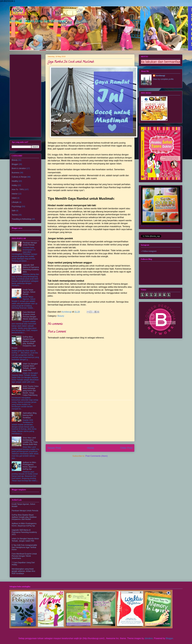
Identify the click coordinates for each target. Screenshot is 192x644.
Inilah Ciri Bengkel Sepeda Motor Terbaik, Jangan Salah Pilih (30, 367)
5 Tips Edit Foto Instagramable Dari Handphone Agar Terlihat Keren (24, 547)
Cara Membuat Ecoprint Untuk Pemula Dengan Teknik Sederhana (30, 315)
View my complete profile (163, 79)
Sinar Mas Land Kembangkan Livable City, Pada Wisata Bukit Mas (30, 441)
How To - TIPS (18, 189)
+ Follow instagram (149, 251)
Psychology (17, 206)
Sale (14, 211)
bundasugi (160, 76)
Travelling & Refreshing (21, 219)
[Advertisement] (90, 421)
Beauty (61, 316)
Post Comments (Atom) (97, 456)
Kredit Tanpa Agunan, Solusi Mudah (29, 292)
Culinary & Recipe (19, 177)
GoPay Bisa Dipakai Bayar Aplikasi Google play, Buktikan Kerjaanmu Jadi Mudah (24, 342)
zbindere (149, 638)
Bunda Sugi (25, 13)
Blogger (15, 164)
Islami (14, 198)
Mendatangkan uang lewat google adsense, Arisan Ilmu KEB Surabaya (23, 571)
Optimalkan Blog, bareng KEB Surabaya (30, 415)
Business (16, 173)
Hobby (14, 185)
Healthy (15, 181)
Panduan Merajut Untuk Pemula (30, 244)
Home (91, 448)
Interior (15, 194)
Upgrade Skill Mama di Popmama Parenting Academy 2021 (31, 268)
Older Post (126, 448)
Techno (15, 215)
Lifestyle (15, 202)
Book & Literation (19, 168)
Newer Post (54, 448)
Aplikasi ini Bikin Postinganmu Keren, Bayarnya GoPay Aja (30, 466)
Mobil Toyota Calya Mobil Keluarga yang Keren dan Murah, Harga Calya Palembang (31, 391)
